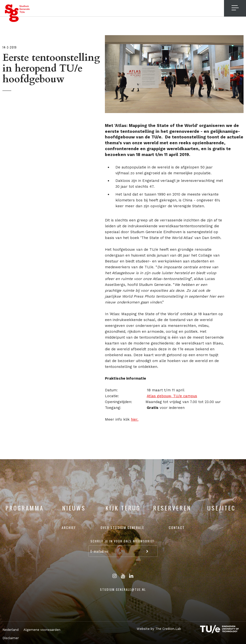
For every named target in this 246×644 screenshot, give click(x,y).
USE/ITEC (221, 508)
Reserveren (172, 508)
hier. (135, 419)
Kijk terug (123, 508)
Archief (69, 527)
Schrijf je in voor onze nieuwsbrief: (123, 541)
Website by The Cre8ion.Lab (157, 628)
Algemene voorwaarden (42, 630)
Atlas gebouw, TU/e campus (172, 396)
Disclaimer (11, 638)
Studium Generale (17, 13)
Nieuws (74, 508)
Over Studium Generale (122, 527)
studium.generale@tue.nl (123, 589)
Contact (177, 527)
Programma (25, 508)
